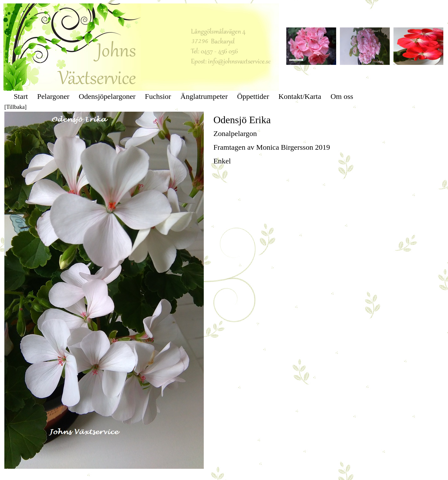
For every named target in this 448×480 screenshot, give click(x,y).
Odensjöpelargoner (107, 96)
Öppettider (253, 96)
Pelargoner (53, 96)
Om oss (342, 96)
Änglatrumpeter (204, 96)
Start (21, 96)
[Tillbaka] (15, 107)
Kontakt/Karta (300, 96)
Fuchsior (158, 96)
